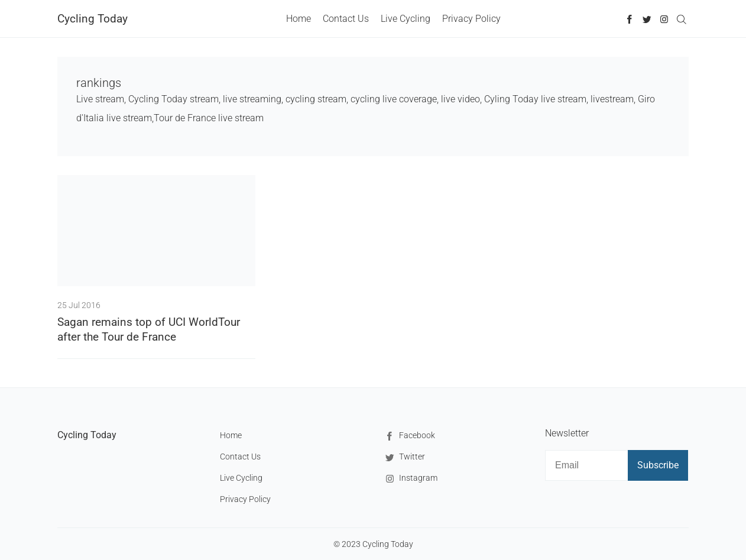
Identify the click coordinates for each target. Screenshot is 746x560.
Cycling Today (93, 19)
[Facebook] (630, 19)
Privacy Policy (471, 19)
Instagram (410, 479)
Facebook (409, 436)
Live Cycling (406, 19)
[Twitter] (647, 19)
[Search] (681, 19)
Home (299, 19)
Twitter (404, 457)
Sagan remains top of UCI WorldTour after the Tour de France (149, 329)
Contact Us (346, 19)
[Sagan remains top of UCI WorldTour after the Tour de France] (156, 231)
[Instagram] (664, 19)
